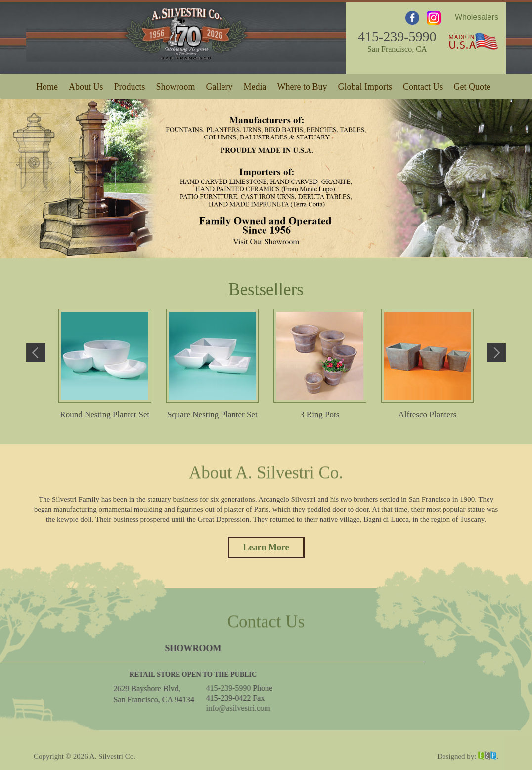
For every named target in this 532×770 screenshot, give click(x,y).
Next (496, 353)
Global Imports (365, 85)
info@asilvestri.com (62, 708)
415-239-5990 (397, 33)
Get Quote (472, 85)
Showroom (176, 85)
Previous (36, 353)
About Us (86, 85)
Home (47, 85)
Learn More (266, 547)
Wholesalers (477, 14)
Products (130, 85)
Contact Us (423, 85)
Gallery (220, 85)
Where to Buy (302, 85)
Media (255, 85)
